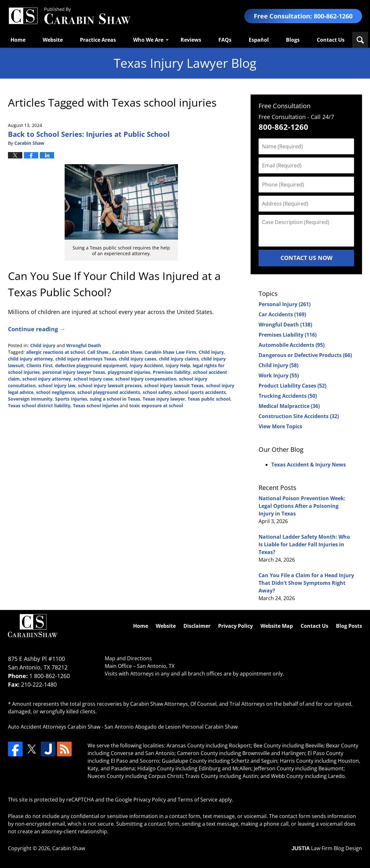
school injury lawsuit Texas (174, 385)
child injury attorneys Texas (86, 359)
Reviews (191, 40)
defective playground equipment (91, 365)
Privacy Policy (235, 626)
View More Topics (280, 426)
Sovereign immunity (30, 399)
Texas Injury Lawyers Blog (69, 16)
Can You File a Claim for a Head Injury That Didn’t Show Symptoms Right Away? (306, 583)
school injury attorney (47, 379)
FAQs (225, 40)
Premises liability (172, 372)
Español (259, 40)
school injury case (93, 379)
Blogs (293, 40)
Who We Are (148, 40)
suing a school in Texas (115, 399)
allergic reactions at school (55, 352)
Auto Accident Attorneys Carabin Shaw (54, 727)
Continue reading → (37, 329)
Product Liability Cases (292, 386)
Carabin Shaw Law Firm (170, 352)
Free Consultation (285, 106)
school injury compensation (146, 379)
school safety (157, 392)
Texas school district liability (39, 406)
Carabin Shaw (127, 352)
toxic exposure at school (156, 406)
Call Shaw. (98, 352)
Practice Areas (98, 40)
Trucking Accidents (288, 396)
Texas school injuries (96, 406)
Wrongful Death (84, 345)
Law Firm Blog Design (327, 848)
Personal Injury (285, 304)
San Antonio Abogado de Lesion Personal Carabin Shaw (171, 727)
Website (53, 40)
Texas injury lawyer (164, 399)
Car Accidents (282, 314)
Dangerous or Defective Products (305, 355)
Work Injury (279, 375)
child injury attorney (30, 359)
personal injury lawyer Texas (74, 372)
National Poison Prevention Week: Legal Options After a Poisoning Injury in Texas (302, 506)
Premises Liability (288, 335)
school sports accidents (200, 392)
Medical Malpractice (289, 406)
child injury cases (138, 359)
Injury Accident (146, 365)
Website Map (277, 626)
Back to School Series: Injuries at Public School (89, 134)
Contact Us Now (306, 258)
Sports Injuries (71, 399)
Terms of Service (198, 800)
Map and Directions (128, 658)
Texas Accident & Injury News (309, 465)
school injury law (57, 385)
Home (18, 40)
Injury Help (178, 365)
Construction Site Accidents (299, 416)
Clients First (39, 365)
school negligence (55, 392)
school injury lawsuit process (110, 385)
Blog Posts (349, 626)
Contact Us (331, 40)
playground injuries (129, 372)
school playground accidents (109, 392)
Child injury (43, 345)
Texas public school (209, 399)
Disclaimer (197, 626)
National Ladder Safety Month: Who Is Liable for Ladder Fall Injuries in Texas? (304, 544)
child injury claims (179, 359)
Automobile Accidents (292, 345)
